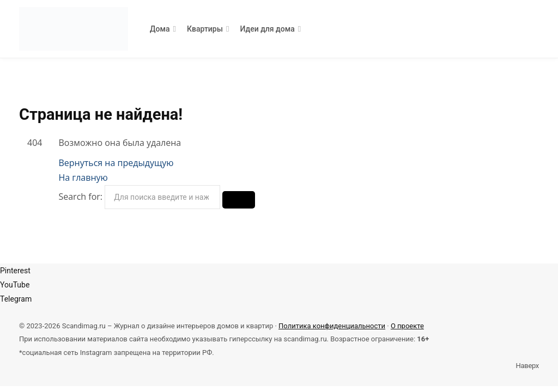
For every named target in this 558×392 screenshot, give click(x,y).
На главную (83, 177)
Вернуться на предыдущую (116, 163)
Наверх (527, 366)
